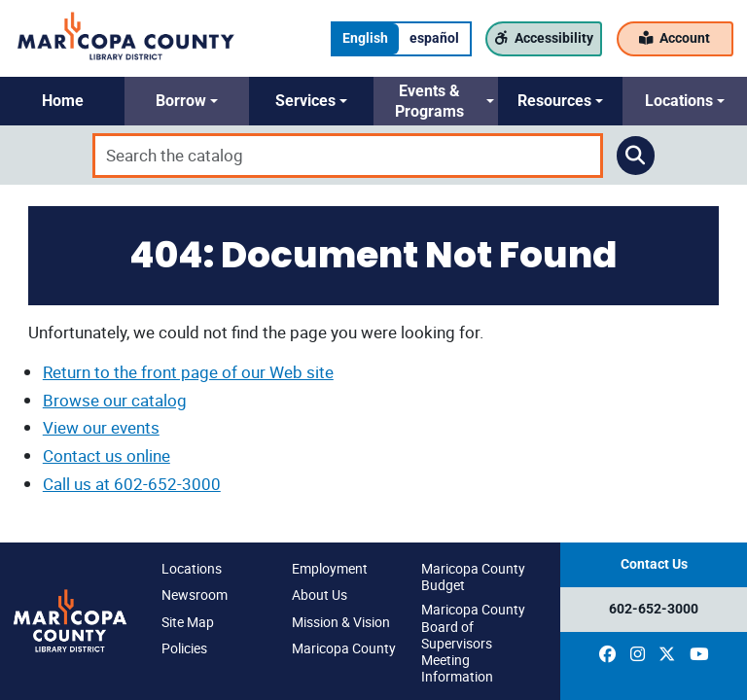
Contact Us (654, 564)
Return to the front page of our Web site (188, 372)
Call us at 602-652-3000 (132, 484)
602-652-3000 (654, 609)
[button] (62, 101)
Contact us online (107, 455)
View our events (101, 427)
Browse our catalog (115, 400)
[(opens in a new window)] (607, 654)
